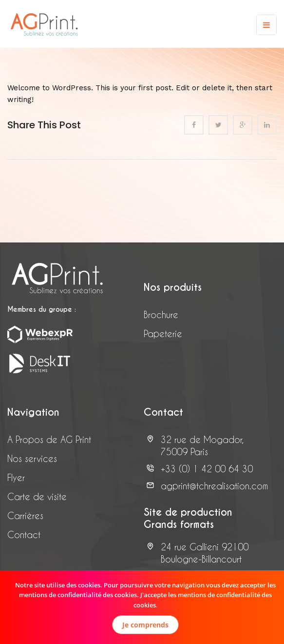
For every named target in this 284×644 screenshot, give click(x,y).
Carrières (25, 515)
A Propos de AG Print (49, 439)
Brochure (161, 314)
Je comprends (145, 625)
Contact (24, 534)
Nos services (32, 458)
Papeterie (163, 333)
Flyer (16, 477)
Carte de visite (37, 496)
